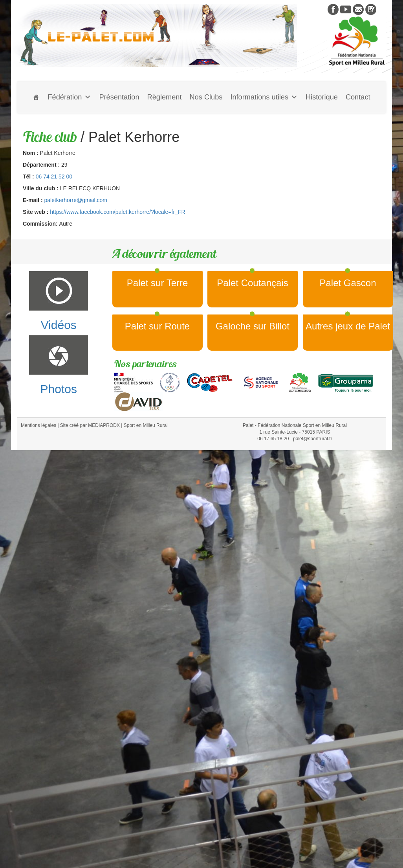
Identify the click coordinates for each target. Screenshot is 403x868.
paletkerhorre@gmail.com (76, 200)
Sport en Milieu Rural (146, 425)
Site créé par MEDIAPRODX (90, 425)
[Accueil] (36, 97)
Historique (322, 97)
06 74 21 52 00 (54, 177)
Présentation (119, 97)
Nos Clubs (206, 97)
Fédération (69, 97)
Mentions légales (38, 425)
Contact (358, 97)
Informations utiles (264, 97)
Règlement (165, 97)
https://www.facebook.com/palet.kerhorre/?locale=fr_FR (117, 212)
